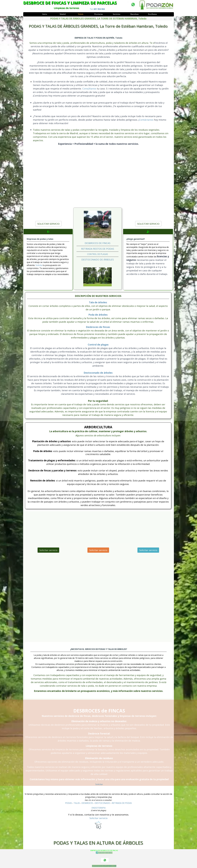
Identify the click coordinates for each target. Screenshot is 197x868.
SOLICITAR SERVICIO (48, 224)
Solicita (39, 265)
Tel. (97, 9)
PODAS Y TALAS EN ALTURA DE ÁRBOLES (98, 843)
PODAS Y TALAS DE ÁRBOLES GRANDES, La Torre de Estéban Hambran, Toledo (98, 26)
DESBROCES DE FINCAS (97, 243)
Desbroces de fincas (98, 327)
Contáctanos (146, 120)
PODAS (69, 803)
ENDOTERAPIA (99, 808)
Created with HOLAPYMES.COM (104, 866)
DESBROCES (87, 803)
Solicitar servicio (48, 550)
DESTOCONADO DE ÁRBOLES (98, 259)
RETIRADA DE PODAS (122, 803)
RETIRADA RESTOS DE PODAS (98, 249)
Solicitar (99, 784)
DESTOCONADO (102, 803)
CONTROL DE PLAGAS (98, 254)
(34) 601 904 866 (104, 853)
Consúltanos (90, 89)
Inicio (45, 14)
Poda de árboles (98, 315)
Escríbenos (152, 14)
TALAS (77, 803)
